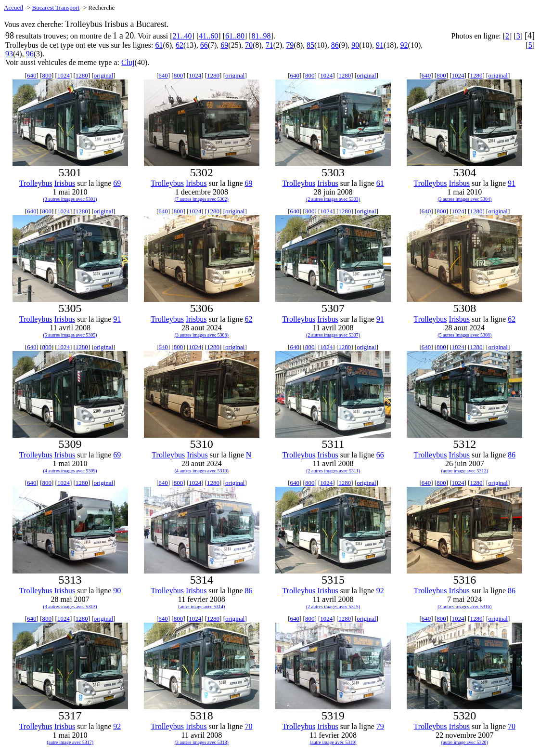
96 (30, 54)
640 (32, 75)
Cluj (128, 62)
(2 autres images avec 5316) (464, 606)
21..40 (182, 36)
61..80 (235, 36)
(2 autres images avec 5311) (333, 471)
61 (159, 45)
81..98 (261, 36)
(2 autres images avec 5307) (333, 335)
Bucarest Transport (56, 7)
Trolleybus (36, 183)
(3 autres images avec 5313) (70, 606)
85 (310, 45)
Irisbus (65, 183)
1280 (82, 75)
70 (249, 45)
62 (180, 45)
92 (404, 45)
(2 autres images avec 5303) (333, 199)
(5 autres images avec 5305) (70, 335)
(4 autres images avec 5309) (70, 471)
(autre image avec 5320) (465, 742)
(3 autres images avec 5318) (202, 742)
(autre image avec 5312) (465, 471)
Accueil (13, 7)
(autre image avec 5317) (70, 742)
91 (380, 45)
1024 (64, 75)
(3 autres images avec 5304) (464, 199)
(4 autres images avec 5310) (202, 471)
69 (224, 45)
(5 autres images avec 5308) (464, 335)
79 (290, 45)
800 (47, 75)
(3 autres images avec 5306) (202, 335)
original (103, 75)
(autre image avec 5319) (333, 742)
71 (270, 45)
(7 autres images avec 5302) (202, 199)
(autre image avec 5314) (201, 606)
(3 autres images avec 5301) (70, 199)
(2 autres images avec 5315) (333, 606)
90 (355, 45)
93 (9, 54)
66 (204, 45)
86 (335, 45)
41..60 (208, 36)
